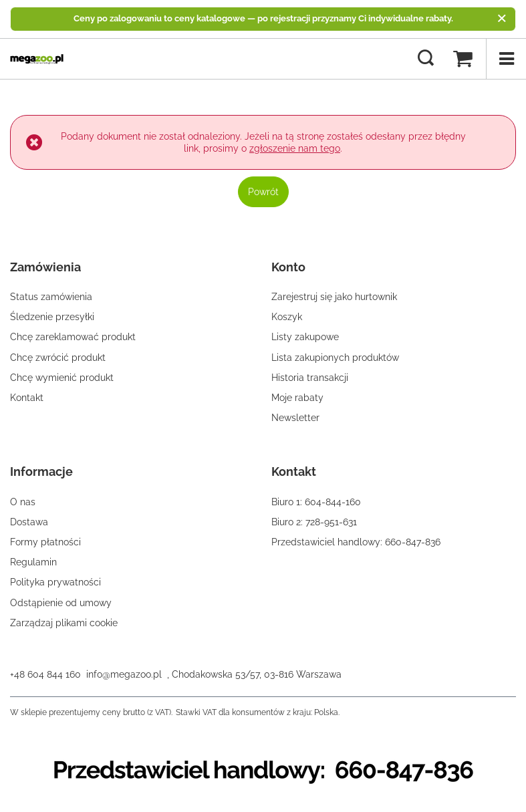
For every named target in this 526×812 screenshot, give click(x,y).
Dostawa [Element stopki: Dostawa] (29, 522)
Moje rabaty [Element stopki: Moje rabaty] (297, 398)
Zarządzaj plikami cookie (64, 623)
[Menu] (506, 59)
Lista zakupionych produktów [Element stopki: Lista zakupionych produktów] (335, 358)
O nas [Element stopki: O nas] (23, 502)
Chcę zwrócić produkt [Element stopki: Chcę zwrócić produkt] (58, 358)
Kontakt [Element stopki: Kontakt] (27, 398)
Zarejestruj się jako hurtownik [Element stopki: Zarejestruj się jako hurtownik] (334, 297)
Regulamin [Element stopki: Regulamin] (33, 562)
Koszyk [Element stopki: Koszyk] (287, 317)
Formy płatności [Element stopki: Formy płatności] (45, 542)
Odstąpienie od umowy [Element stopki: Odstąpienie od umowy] (61, 603)
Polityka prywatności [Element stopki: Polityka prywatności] (55, 582)
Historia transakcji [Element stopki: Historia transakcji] (310, 378)
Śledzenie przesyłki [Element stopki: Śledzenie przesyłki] (52, 317)
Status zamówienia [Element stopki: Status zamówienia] (51, 297)
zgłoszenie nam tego (295, 148)
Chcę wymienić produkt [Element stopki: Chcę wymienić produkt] (62, 378)
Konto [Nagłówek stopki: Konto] (288, 267)
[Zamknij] (502, 19)
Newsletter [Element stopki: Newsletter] (295, 418)
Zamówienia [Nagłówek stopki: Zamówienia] (45, 267)
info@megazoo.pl (124, 674)
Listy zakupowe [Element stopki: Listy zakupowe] (305, 337)
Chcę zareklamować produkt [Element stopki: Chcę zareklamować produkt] (73, 337)
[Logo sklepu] (37, 59)
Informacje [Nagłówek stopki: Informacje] (41, 471)
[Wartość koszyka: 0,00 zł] (463, 59)
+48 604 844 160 (45, 674)
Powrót (263, 192)
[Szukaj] (426, 59)
